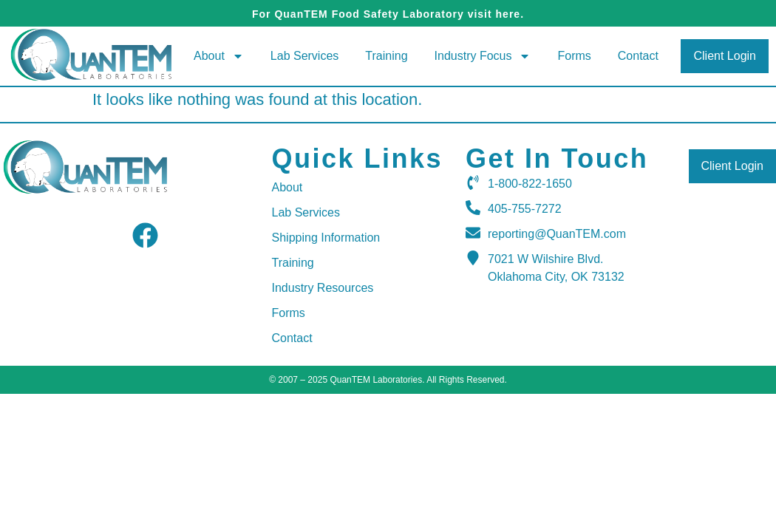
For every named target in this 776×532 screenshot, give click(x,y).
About (219, 56)
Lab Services (305, 56)
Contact (638, 56)
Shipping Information (326, 238)
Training (386, 56)
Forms (574, 56)
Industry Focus (483, 56)
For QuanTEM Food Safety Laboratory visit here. (388, 14)
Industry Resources (323, 288)
